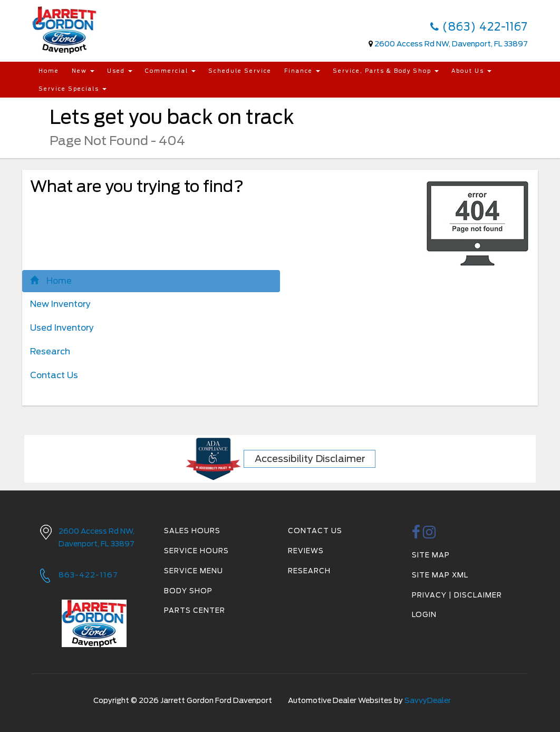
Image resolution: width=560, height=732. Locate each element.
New (83, 71)
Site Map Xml (440, 575)
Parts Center (195, 610)
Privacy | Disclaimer (457, 595)
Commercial (170, 71)
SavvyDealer (428, 700)
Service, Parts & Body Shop (386, 71)
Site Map (431, 555)
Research (50, 351)
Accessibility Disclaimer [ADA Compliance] (310, 459)
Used (120, 71)
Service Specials (73, 89)
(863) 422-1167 (479, 27)
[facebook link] (416, 535)
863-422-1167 (88, 575)
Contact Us (54, 375)
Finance (302, 71)
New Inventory (60, 304)
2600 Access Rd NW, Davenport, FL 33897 (451, 44)
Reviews (306, 551)
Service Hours (196, 551)
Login (424, 615)
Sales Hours (192, 531)
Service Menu (194, 571)
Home (49, 71)
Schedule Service (240, 71)
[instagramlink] (429, 535)
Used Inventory (62, 328)
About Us (471, 71)
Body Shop (188, 591)
